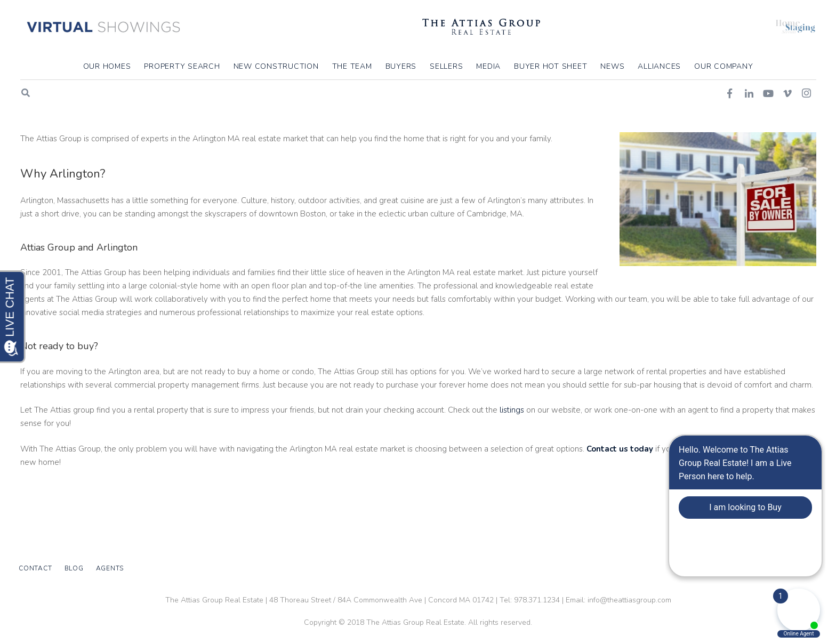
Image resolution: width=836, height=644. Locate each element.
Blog (74, 568)
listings (512, 449)
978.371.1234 (537, 600)
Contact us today (619, 488)
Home (710, 127)
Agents (110, 568)
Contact (35, 568)
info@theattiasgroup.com (629, 600)
